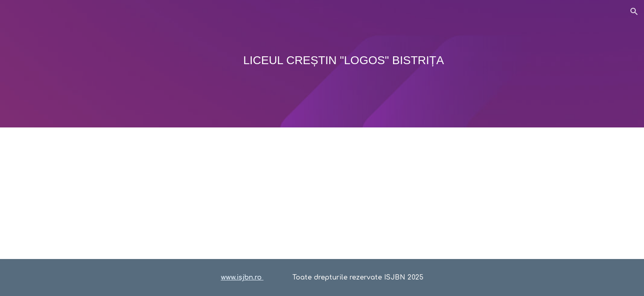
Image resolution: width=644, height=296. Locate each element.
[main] (322, 64)
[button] (634, 12)
